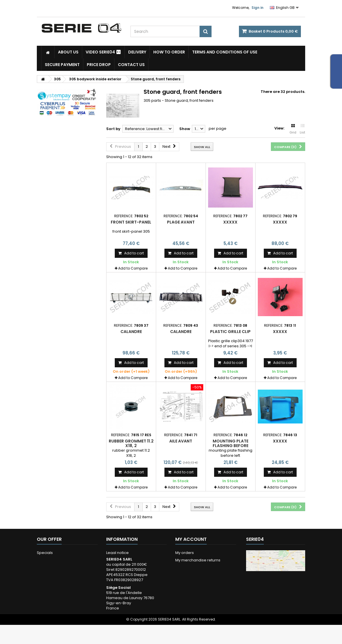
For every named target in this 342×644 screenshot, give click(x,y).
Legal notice (117, 553)
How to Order (169, 52)
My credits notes (190, 568)
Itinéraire (262, 620)
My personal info (191, 582)
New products (50, 560)
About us (68, 52)
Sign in (257, 8)
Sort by (113, 129)
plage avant (181, 222)
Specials (45, 553)
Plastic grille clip (230, 332)
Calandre (131, 332)
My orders (185, 553)
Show (185, 129)
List (302, 129)
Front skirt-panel (131, 222)
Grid (293, 129)
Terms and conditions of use (225, 52)
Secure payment (62, 65)
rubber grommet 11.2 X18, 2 (131, 443)
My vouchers (187, 590)
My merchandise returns (198, 560)
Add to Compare (133, 268)
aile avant (181, 441)
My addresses (188, 575)
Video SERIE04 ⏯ (103, 52)
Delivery (137, 52)
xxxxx (230, 222)
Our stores (47, 568)
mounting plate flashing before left (231, 446)
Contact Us (131, 65)
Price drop (99, 65)
